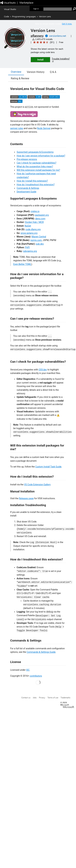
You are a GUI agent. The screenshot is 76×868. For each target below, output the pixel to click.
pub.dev (40, 244)
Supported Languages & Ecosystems (35, 152)
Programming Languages (24, 16)
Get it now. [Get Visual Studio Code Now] (67, 24)
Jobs (35, 697)
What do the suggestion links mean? (35, 167)
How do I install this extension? (32, 181)
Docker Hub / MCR (34, 222)
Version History (36, 72)
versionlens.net (58, 36)
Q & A (53, 72)
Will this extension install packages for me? (38, 170)
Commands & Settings (28, 188)
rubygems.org (30, 251)
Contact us (26, 697)
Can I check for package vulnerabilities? (36, 163)
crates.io (35, 211)
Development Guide (26, 192)
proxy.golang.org (29, 233)
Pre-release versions (27, 159)
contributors (36, 676)
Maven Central (39, 237)
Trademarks (65, 697)
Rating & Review (20, 78)
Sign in (36, 9)
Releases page (26, 498)
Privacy (42, 697)
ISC (28, 670)
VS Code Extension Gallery (37, 485)
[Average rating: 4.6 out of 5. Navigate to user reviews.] (43, 42)
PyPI (27, 247)
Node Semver (44, 128)
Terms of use (53, 697)
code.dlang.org (33, 229)
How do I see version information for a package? (41, 156)
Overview (16, 72)
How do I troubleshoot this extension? (36, 185)
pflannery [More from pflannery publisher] (37, 36)
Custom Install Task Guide (48, 467)
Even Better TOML (22, 264)
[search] (57, 9)
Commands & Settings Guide (41, 652)
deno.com (40, 219)
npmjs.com (36, 240)
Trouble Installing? (61, 60)
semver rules (17, 128)
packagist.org (42, 215)
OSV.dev (43, 370)
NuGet (28, 226)
